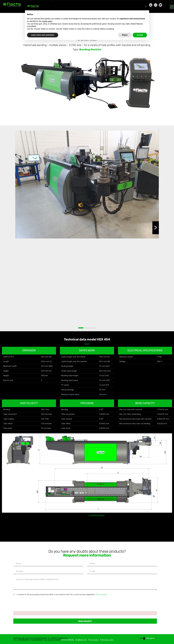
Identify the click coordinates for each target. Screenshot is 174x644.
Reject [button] (125, 35)
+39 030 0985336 (67, 640)
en (172, 7)
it (172, 2)
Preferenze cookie (107, 640)
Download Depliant (97, 515)
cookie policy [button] (47, 21)
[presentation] (33, 602)
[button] (146, 6)
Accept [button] (140, 35)
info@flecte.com (81, 640)
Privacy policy (101, 595)
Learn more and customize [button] (43, 35)
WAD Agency (149, 638)
